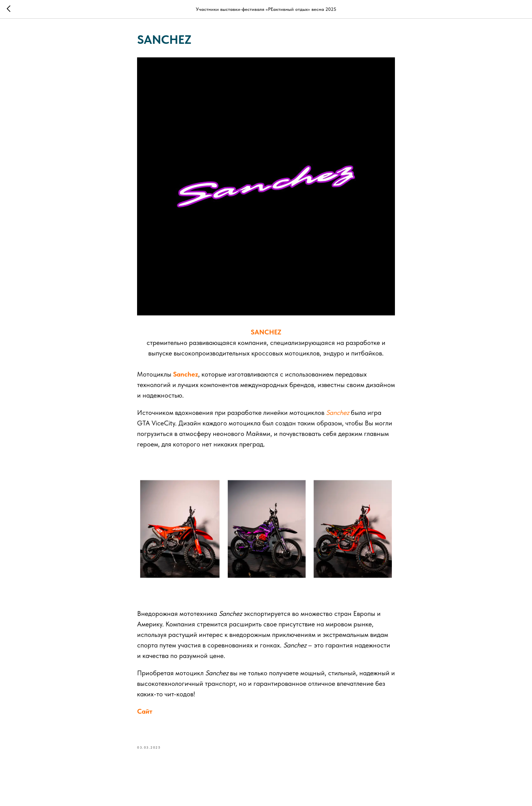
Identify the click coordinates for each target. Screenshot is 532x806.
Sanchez (185, 374)
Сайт (145, 711)
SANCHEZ (266, 332)
